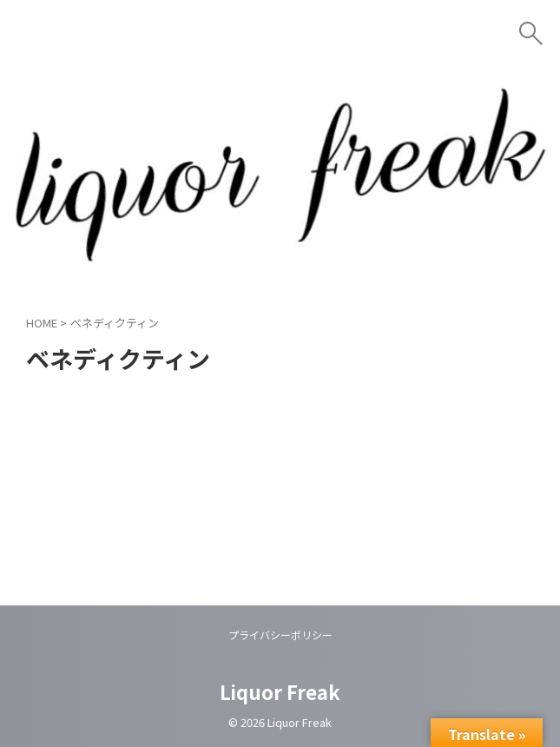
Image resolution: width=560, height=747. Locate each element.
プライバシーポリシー (280, 635)
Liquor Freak (280, 691)
